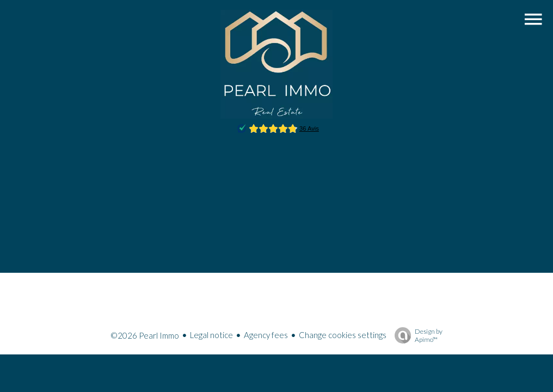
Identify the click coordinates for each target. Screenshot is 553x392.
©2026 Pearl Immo (145, 335)
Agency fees (266, 335)
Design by (416, 335)
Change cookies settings (343, 335)
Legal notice (211, 335)
